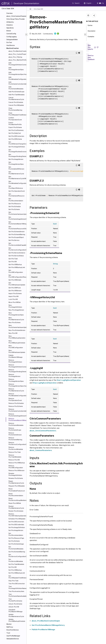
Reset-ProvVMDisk (15, 503)
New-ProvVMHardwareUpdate (17, 351)
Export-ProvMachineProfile (15, 124)
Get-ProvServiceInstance (17, 253)
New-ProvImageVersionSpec (16, 314)
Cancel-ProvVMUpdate (16, 105)
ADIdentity (10, 22)
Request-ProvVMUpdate (17, 486)
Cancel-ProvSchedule (16, 102)
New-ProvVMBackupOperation (17, 337)
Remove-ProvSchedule (16, 403)
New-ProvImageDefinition (15, 306)
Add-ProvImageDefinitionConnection (17, 64)
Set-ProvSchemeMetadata (16, 548)
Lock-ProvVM (13, 299)
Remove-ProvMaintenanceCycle (16, 390)
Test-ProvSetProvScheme (15, 600)
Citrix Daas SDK (38, 9)
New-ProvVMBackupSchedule (17, 342)
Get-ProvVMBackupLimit (17, 267)
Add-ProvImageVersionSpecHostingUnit (17, 73)
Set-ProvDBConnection (16, 522)
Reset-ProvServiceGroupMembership (17, 499)
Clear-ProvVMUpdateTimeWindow (17, 114)
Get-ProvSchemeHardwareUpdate (17, 213)
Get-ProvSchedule (15, 207)
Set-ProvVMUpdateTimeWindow (17, 577)
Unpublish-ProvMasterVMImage (15, 611)
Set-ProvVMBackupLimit (17, 573)
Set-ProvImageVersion (16, 530)
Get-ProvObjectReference (16, 187)
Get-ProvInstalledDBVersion (16, 168)
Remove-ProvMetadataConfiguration (17, 395)
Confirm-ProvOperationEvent (15, 119)
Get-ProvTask (13, 259)
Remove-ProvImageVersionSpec (16, 380)
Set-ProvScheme (14, 541)
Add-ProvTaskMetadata (16, 95)
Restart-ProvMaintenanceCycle (16, 507)
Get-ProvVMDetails (15, 280)
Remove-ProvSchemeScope (15, 429)
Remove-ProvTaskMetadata (15, 456)
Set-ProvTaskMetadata (16, 564)
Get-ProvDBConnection (16, 136)
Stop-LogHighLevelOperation (45, 383)
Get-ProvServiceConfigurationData (17, 249)
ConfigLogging (11, 37)
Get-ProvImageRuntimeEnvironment (17, 151)
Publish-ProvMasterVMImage (15, 356)
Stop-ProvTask (13, 581)
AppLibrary (10, 28)
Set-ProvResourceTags (16, 538)
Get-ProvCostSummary (16, 130)
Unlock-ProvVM (14, 607)
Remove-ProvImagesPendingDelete (17, 371)
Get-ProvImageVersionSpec (16, 163)
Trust (8, 633)
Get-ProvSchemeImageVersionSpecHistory (17, 218)
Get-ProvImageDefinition (17, 147)
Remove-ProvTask (15, 452)
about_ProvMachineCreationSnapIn (17, 51)
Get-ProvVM (13, 262)
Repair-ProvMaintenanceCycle (16, 482)
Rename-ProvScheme (16, 478)
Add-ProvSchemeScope (16, 92)
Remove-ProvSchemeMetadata (16, 424)
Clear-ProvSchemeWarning (15, 109)
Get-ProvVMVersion (15, 291)
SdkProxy (10, 627)
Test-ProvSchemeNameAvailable (17, 595)
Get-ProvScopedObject (16, 237)
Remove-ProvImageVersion (14, 375)
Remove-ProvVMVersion (16, 471)
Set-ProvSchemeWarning (17, 552)
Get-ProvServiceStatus (16, 256)
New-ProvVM (13, 333)
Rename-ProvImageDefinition (15, 474)
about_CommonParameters (41, 450)
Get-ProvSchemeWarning (17, 234)
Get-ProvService (14, 240)
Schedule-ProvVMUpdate (17, 519)
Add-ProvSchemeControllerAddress (17, 83)
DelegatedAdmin (12, 40)
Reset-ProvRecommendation (16, 495)
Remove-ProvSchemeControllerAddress (17, 410)
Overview (9, 13)
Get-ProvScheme (14, 209)
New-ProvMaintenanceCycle (16, 319)
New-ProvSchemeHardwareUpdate (17, 326)
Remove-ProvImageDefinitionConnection (17, 366)
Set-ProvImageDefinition (17, 527)
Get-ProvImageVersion (16, 159)
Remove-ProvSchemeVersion (15, 434)
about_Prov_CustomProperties (17, 54)
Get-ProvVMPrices (15, 288)
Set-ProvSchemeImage (16, 544)
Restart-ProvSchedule (16, 511)
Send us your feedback (91, 57)
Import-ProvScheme (15, 294)
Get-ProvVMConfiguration (16, 271)
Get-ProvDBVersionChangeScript (17, 143)
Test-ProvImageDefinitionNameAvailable (17, 587)
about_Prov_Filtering (15, 57)
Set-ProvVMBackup (15, 570)
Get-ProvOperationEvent (17, 191)
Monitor (9, 624)
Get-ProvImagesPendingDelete (17, 155)
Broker (9, 31)
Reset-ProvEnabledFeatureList (17, 490)
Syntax (90, 26)
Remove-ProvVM (14, 460)
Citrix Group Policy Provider (16, 19)
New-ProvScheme (14, 323)
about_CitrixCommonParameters (16, 16)
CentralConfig (11, 34)
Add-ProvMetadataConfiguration (17, 78)
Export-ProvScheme (15, 127)
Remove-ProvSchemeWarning (15, 439)
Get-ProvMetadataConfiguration (17, 182)
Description (92, 32)
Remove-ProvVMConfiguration (16, 467)
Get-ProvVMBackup (15, 265)
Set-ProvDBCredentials (16, 525)
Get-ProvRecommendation (16, 200)
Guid (55, 224)
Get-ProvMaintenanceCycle (16, 173)
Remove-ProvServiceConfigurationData (17, 443)
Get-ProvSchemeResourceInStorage (17, 228)
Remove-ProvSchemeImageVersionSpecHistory (17, 415)
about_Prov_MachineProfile (17, 60)
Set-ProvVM (12, 567)
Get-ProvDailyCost (15, 133)
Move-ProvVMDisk (15, 302)
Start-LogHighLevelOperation (69, 380)
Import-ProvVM (13, 296)
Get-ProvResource (15, 204)
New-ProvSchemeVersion (17, 330)
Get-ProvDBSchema (15, 139)
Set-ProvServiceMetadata (16, 560)
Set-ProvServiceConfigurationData (17, 556)
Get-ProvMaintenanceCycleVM (17, 178)
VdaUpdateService (13, 639)
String (55, 264)
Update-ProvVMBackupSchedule (17, 620)
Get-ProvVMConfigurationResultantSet (17, 276)
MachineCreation (13, 48)
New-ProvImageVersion (16, 310)
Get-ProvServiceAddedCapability (17, 244)
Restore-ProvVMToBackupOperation (17, 515)
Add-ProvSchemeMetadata (16, 88)
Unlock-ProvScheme (15, 604)
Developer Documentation (26, 3)
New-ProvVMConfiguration (16, 347)
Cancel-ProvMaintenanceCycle (16, 98)
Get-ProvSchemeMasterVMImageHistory (17, 223)
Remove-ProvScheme (16, 406)
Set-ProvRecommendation (16, 534)
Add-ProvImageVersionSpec (16, 69)
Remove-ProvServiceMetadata (16, 448)
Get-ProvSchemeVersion (17, 232)
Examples (91, 37)
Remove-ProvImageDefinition (15, 361)
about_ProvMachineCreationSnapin (46, 621)
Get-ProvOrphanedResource (16, 195)
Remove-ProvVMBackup (17, 463)
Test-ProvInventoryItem (16, 591)
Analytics (10, 25)
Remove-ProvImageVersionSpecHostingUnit (17, 385)
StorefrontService (13, 630)
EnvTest (9, 42)
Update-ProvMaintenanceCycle (16, 615)
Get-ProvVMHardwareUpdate (17, 284)
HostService (11, 45)
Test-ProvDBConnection (17, 584)
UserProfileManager (13, 636)
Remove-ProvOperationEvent (15, 399)
